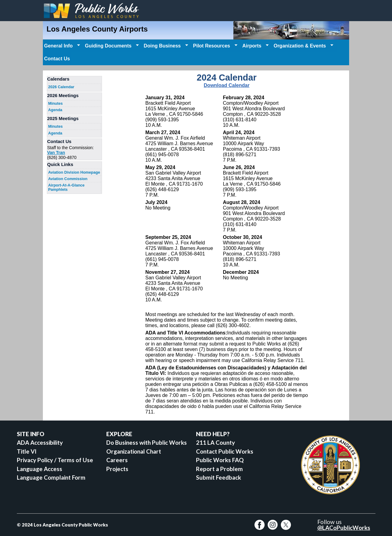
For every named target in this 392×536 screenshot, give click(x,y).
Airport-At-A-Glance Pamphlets (66, 187)
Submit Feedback (219, 477)
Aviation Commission (68, 179)
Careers (117, 460)
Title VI (27, 451)
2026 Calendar (61, 87)
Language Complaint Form (51, 477)
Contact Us (57, 59)
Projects (117, 469)
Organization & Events (303, 46)
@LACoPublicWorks (344, 528)
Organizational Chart (134, 451)
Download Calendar (226, 85)
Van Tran (56, 153)
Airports (255, 46)
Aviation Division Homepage (74, 172)
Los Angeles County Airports (97, 29)
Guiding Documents (111, 46)
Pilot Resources (215, 46)
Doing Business (165, 46)
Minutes (55, 104)
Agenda (55, 110)
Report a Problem (219, 469)
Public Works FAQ (220, 460)
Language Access (40, 469)
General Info (61, 46)
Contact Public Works (225, 451)
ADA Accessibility (40, 442)
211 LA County (215, 442)
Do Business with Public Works (147, 442)
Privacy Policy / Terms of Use (55, 460)
